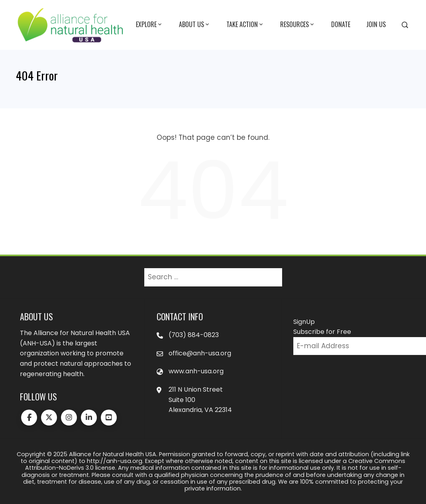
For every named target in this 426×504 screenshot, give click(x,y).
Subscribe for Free (322, 332)
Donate (341, 24)
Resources (298, 25)
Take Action (245, 25)
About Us (195, 25)
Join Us (376, 24)
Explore (149, 25)
